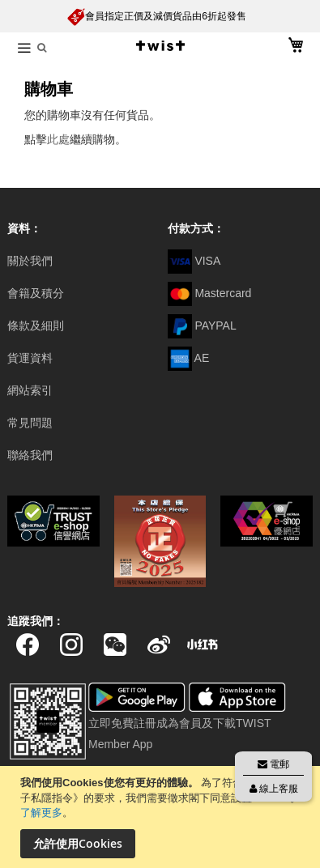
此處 (58, 139)
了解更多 (41, 813)
